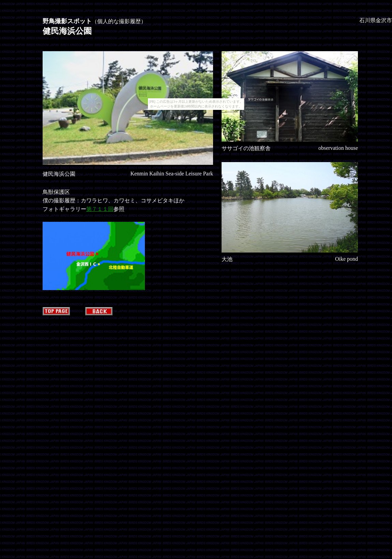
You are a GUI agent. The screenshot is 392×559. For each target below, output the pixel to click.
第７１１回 (100, 209)
